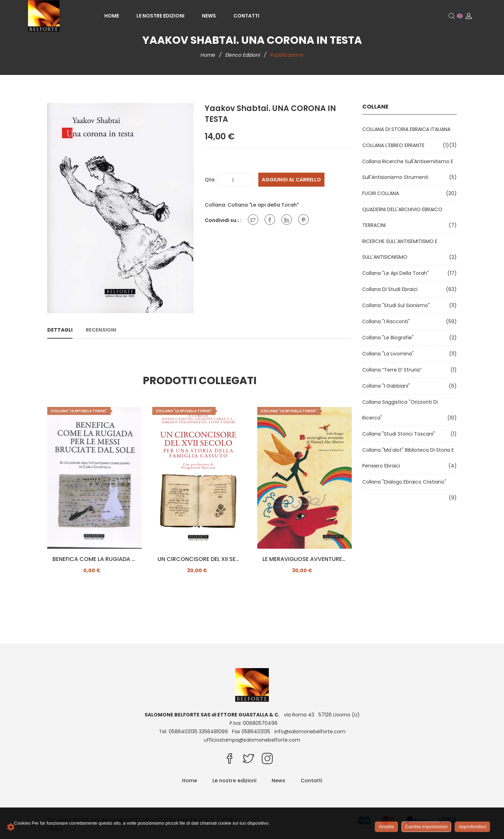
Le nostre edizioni (160, 16)
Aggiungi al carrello (291, 180)
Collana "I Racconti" (387, 321)
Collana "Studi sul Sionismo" (397, 305)
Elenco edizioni (243, 55)
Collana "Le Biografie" (389, 338)
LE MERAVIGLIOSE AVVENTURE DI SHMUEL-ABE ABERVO (304, 559)
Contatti (246, 16)
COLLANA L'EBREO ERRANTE (395, 145)
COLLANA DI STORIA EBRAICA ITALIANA (408, 129)
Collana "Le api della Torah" (263, 205)
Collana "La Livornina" (389, 354)
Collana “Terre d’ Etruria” (393, 370)
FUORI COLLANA (382, 193)
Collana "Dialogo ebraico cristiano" (406, 482)
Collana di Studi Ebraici (391, 289)
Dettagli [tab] (60, 330)
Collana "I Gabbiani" (387, 386)
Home (112, 16)
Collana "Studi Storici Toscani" (400, 434)
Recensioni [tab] (101, 330)
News (209, 16)
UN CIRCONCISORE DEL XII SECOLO (199, 559)
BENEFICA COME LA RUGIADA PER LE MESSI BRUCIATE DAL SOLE (94, 559)
